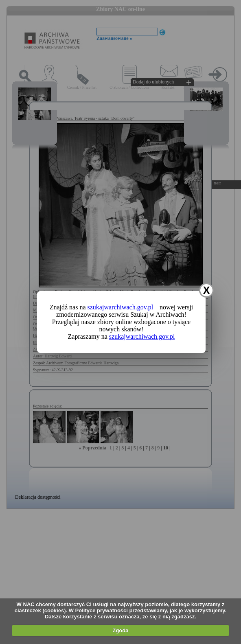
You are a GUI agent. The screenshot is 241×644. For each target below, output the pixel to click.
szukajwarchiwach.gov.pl (120, 307)
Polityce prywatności (102, 610)
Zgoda (120, 630)
